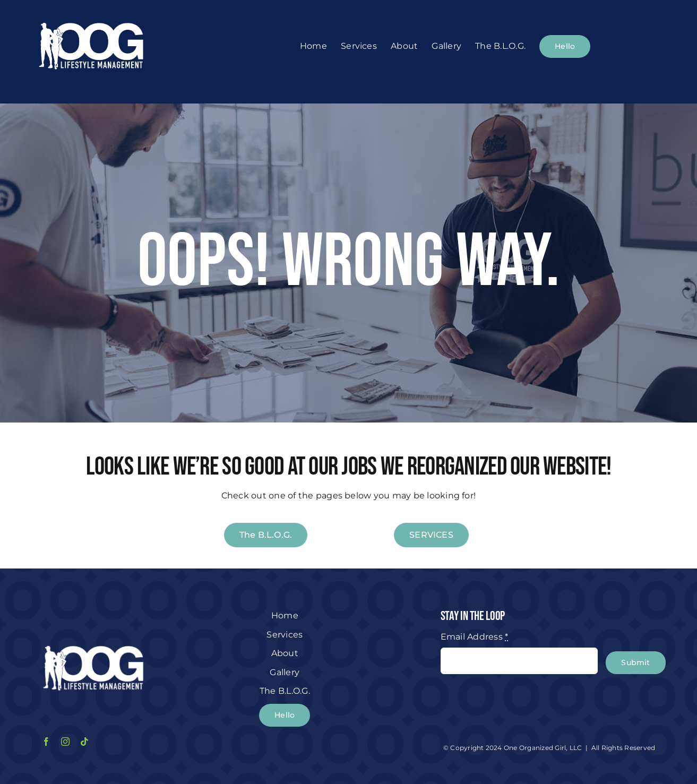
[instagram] (65, 742)
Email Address (475, 637)
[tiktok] (84, 742)
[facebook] (46, 742)
